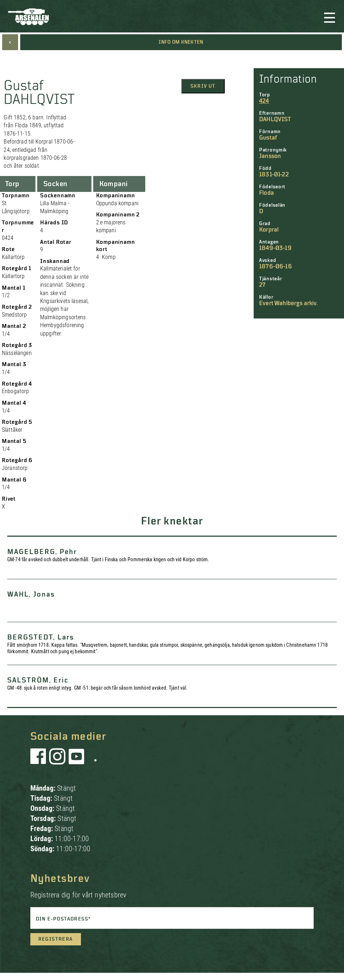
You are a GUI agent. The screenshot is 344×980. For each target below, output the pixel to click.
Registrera (56, 939)
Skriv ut (203, 86)
